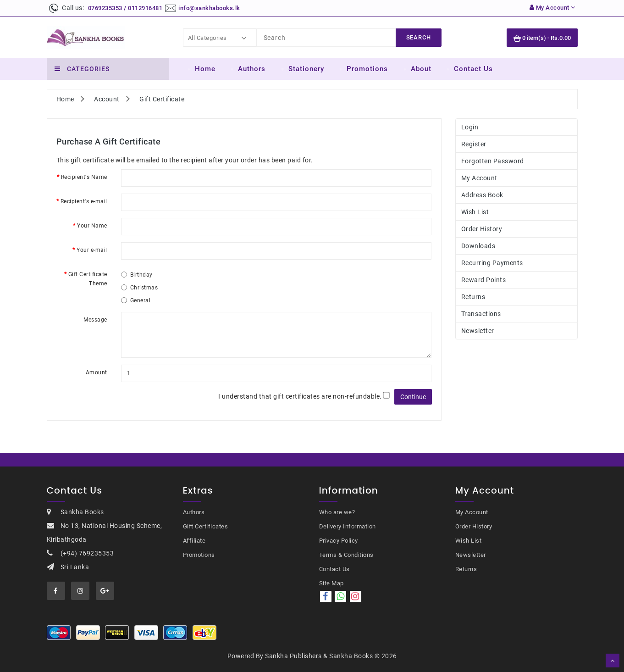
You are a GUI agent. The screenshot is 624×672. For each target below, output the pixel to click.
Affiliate (194, 541)
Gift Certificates (206, 526)
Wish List (475, 212)
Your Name (92, 226)
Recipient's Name (84, 177)
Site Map (331, 583)
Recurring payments (492, 263)
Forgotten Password (493, 161)
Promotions (367, 69)
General (136, 300)
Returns (473, 297)
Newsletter (478, 331)
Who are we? (337, 512)
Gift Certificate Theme (88, 279)
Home (205, 69)
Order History (482, 229)
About (421, 69)
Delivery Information (348, 526)
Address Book (482, 195)
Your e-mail (92, 250)
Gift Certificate (162, 99)
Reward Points (484, 280)
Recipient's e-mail (84, 201)
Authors (252, 69)
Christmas (140, 288)
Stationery (306, 69)
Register (474, 144)
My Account (479, 178)
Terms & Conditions (346, 555)
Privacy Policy (339, 541)
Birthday (137, 275)
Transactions (481, 314)
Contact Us (473, 69)
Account (107, 99)
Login (470, 127)
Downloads (478, 246)
